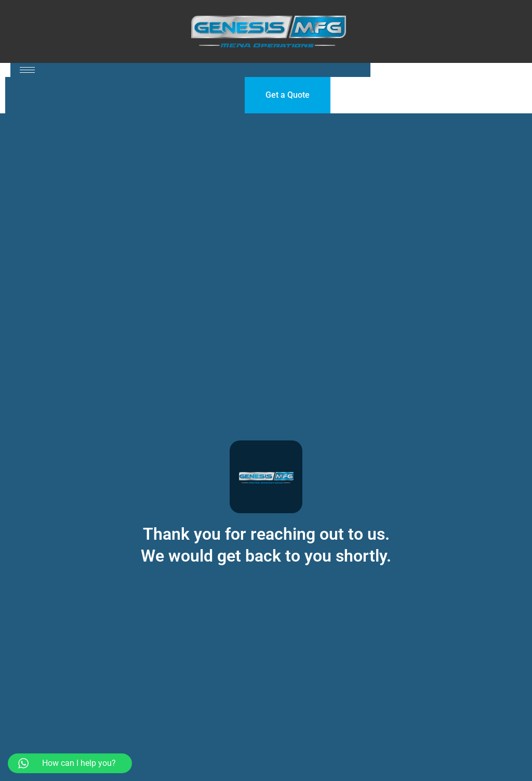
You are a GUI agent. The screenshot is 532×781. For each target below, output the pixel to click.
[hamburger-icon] (27, 70)
